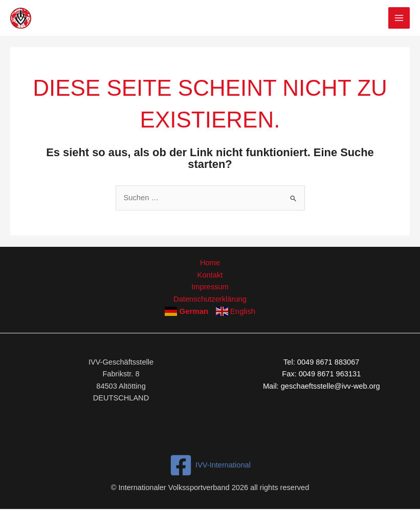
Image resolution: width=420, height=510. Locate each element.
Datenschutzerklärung (210, 299)
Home (210, 263)
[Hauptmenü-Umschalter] (399, 18)
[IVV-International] (210, 465)
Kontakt (210, 274)
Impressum (210, 286)
